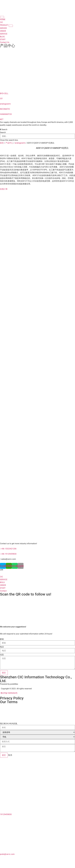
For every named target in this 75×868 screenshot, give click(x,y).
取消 (10, 755)
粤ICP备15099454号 (9, 693)
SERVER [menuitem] (3, 28)
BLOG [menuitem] (2, 37)
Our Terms (9, 702)
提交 (4, 755)
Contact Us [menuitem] (5, 42)
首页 (2, 143)
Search (3, 132)
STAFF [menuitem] (3, 39)
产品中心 (8, 46)
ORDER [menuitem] (3, 31)
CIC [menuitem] (1, 22)
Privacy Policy (12, 698)
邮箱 (2, 639)
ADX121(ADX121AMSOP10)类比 (52, 148)
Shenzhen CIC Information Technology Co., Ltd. (36, 679)
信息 (2, 655)
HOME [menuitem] (3, 19)
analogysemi (20, 143)
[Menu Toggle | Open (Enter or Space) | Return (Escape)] (2, 17)
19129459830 (6, 814)
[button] (11, 26)
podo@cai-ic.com (7, 854)
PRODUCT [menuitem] (4, 25)
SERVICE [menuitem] (4, 34)
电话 (2, 647)
